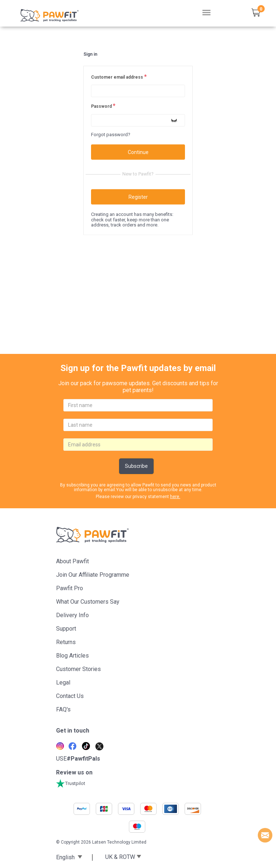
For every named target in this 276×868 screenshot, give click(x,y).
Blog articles (72, 656)
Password (103, 106)
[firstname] (138, 405)
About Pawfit (72, 561)
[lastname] (138, 425)
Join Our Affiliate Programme (93, 575)
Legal (63, 682)
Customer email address (119, 77)
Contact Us (70, 696)
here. (175, 497)
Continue (138, 152)
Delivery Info (72, 615)
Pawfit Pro (70, 588)
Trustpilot (71, 783)
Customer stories (78, 669)
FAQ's (63, 709)
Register (138, 197)
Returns (66, 642)
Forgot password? (111, 135)
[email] (138, 445)
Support (66, 629)
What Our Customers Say (88, 602)
